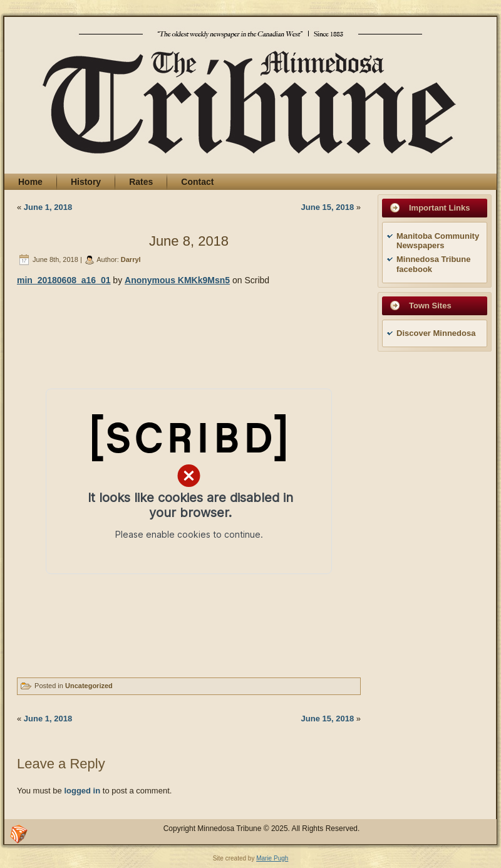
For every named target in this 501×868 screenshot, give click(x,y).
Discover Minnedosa (436, 333)
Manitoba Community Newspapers (438, 241)
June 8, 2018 (189, 241)
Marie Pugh (272, 858)
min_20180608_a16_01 (64, 280)
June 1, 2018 (48, 207)
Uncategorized (89, 686)
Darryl (131, 259)
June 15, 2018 (328, 207)
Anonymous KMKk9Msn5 (177, 280)
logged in (82, 791)
